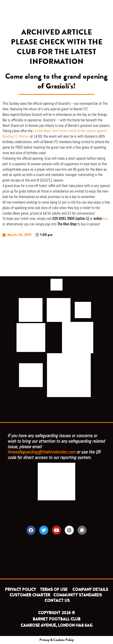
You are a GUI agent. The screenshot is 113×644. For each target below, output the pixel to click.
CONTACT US (57, 601)
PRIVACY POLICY (20, 589)
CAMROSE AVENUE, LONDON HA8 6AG (56, 625)
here (105, 219)
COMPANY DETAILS (90, 589)
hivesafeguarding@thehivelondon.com (41, 452)
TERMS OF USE (54, 589)
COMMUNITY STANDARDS (77, 595)
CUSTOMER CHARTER (30, 595)
